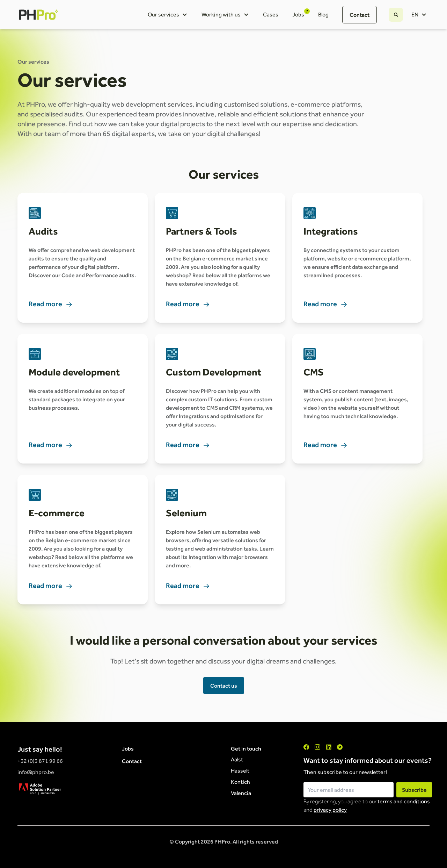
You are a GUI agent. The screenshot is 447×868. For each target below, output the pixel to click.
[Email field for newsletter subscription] (349, 790)
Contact (360, 15)
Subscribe (414, 790)
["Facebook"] (306, 747)
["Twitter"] (340, 747)
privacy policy (330, 810)
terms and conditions (404, 801)
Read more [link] (51, 304)
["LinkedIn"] (329, 747)
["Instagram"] (317, 747)
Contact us (224, 686)
